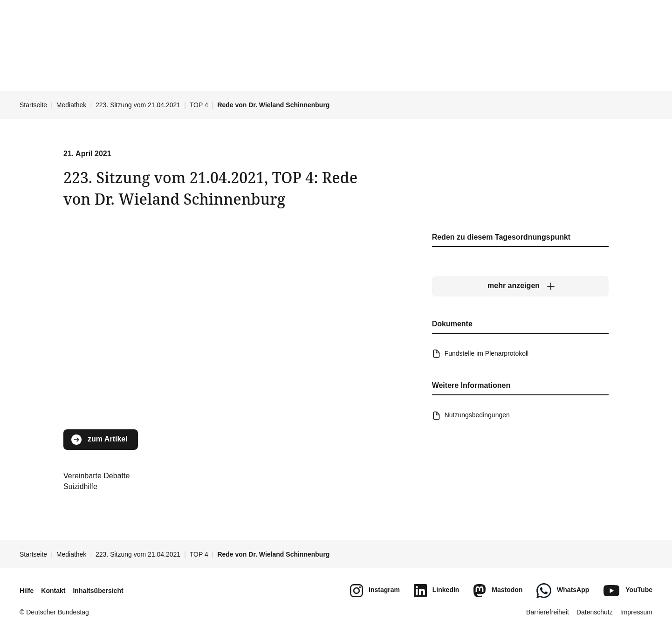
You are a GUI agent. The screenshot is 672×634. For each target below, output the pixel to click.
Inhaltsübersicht (98, 591)
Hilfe (27, 591)
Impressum (636, 612)
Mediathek (72, 105)
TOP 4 (199, 105)
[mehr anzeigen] (520, 286)
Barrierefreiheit (548, 612)
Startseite (33, 105)
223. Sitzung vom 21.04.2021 (138, 105)
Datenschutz (595, 612)
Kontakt (53, 591)
